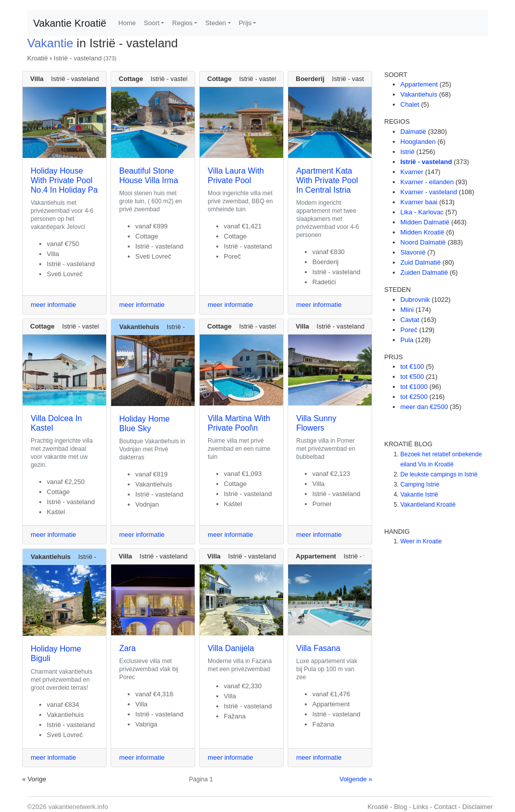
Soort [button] (152, 23)
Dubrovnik (415, 300)
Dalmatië (413, 132)
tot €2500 (414, 397)
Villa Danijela (231, 648)
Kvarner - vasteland (429, 192)
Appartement (419, 84)
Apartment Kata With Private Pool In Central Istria (327, 180)
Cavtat (410, 320)
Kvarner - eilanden (427, 182)
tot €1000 (414, 387)
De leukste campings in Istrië (439, 474)
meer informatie (53, 305)
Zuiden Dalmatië (424, 272)
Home (127, 23)
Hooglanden (418, 142)
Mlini (407, 310)
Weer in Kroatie (421, 541)
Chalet (410, 104)
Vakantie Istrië (419, 495)
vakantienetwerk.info (78, 807)
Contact (445, 807)
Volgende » (356, 779)
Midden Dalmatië (425, 222)
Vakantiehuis (419, 94)
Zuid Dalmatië (420, 262)
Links (420, 807)
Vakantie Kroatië (70, 23)
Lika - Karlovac (422, 212)
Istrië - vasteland (78, 58)
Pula (407, 340)
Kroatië (37, 58)
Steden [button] (216, 23)
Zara (127, 648)
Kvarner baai (419, 202)
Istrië (407, 152)
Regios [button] (182, 23)
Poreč (409, 330)
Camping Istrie (420, 484)
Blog (400, 807)
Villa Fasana (318, 648)
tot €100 (412, 367)
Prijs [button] (245, 23)
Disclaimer (478, 807)
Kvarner (412, 172)
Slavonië (413, 252)
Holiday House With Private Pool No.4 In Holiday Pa (64, 180)
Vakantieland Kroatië (428, 505)
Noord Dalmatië (423, 242)
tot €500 (412, 377)
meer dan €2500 (424, 407)
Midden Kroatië (422, 232)
